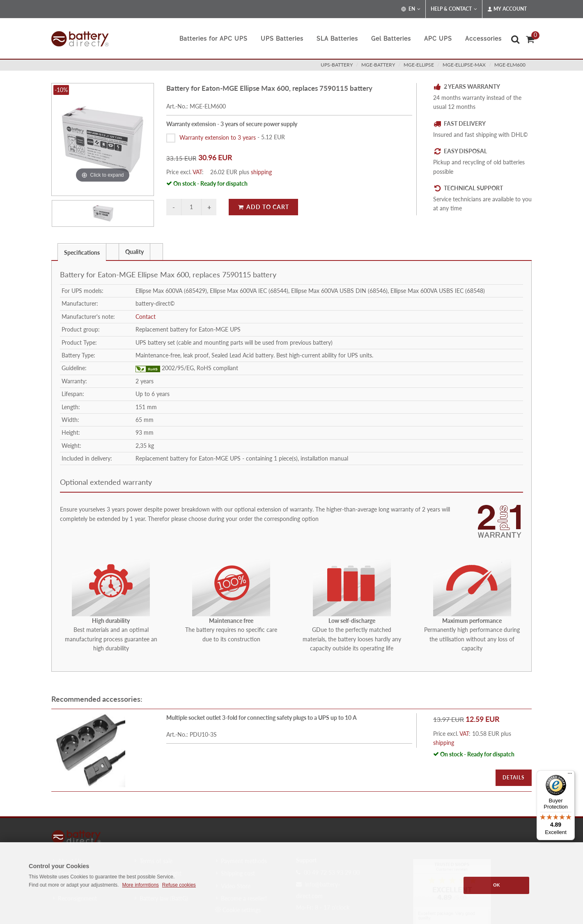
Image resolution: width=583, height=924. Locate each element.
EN (411, 9)
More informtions (140, 885)
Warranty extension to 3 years (218, 137)
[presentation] (112, 252)
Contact (146, 317)
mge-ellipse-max (464, 65)
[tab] (82, 252)
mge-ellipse (419, 65)
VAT (197, 172)
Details (514, 778)
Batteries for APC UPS (213, 39)
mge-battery (378, 65)
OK (497, 885)
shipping (261, 172)
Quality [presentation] (134, 252)
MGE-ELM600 (510, 65)
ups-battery (337, 65)
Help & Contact (454, 9)
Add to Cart (263, 207)
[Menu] (570, 775)
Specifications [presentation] (82, 252)
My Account (507, 9)
